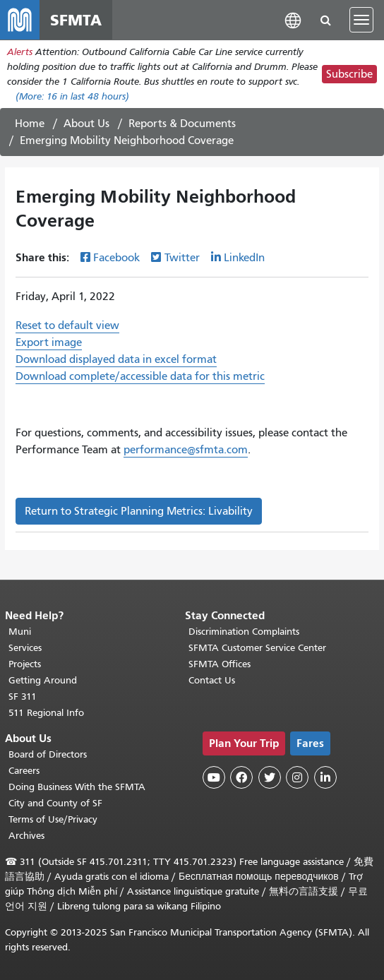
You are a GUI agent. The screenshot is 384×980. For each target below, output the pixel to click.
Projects (25, 664)
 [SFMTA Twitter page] (270, 777)
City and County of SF (55, 803)
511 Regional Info (46, 713)
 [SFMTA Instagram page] (297, 777)
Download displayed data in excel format (116, 359)
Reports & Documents (182, 124)
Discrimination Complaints (244, 632)
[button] (293, 19)
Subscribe (349, 74)
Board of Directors (48, 754)
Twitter (182, 258)
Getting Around (43, 680)
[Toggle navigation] (361, 20)
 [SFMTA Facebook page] (241, 777)
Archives (26, 836)
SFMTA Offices (220, 664)
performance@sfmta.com (186, 450)
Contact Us (212, 680)
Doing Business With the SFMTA (77, 787)
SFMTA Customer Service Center (257, 648)
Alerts (20, 52)
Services (25, 648)
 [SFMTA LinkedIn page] (325, 777)
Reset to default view (67, 325)
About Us (86, 124)
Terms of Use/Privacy (53, 819)
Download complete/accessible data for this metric (140, 376)
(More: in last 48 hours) (72, 96)
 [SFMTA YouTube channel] (214, 777)
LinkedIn (244, 258)
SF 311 (23, 697)
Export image (49, 342)
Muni (20, 632)
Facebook (116, 258)
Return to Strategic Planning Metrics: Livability (139, 511)
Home (30, 124)
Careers (24, 771)
